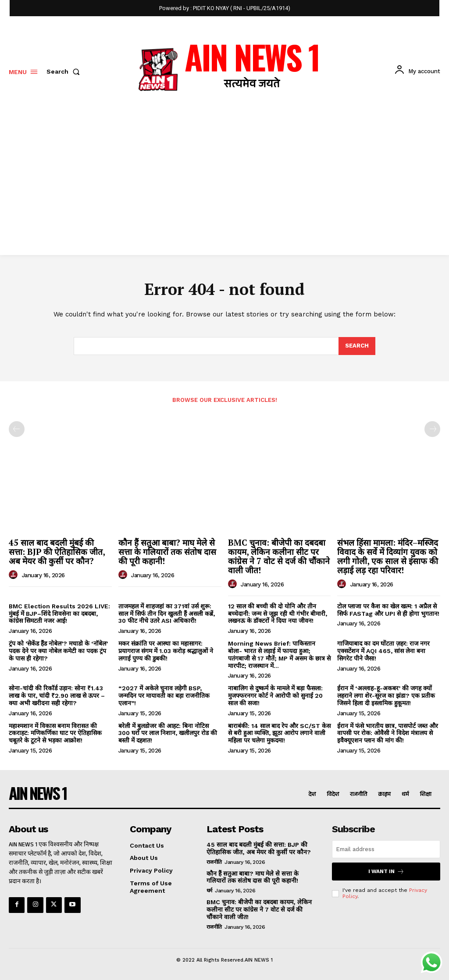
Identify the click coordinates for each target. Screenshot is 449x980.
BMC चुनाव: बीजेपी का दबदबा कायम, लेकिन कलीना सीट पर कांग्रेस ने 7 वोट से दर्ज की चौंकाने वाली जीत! (279, 556)
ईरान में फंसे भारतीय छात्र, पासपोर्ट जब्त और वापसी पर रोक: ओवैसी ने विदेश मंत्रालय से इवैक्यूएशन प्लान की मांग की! (388, 733)
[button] (65, 71)
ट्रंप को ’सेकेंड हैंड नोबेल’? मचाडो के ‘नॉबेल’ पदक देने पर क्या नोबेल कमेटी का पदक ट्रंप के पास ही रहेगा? (58, 651)
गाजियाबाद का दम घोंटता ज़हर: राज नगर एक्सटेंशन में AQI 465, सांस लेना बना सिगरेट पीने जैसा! (383, 651)
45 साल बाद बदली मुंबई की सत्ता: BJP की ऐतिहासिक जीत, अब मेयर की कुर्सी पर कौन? (57, 552)
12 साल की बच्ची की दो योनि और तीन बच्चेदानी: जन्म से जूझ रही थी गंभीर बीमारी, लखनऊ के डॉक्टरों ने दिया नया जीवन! (278, 614)
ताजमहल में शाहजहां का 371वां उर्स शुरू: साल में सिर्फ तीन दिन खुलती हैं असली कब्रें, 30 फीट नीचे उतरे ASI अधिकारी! (167, 614)
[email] (386, 849)
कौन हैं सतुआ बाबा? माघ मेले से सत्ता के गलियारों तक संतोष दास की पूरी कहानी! (167, 552)
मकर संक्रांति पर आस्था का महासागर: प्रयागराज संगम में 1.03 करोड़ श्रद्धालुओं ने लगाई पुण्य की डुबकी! (166, 651)
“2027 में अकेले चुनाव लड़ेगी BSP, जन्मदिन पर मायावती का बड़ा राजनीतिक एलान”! (164, 696)
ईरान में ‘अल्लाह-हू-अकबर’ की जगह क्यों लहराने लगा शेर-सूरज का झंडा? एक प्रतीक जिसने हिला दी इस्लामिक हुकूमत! (386, 696)
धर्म (209, 891)
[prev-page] (17, 429)
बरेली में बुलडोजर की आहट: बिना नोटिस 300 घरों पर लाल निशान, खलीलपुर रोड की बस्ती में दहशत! (168, 733)
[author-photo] (14, 575)
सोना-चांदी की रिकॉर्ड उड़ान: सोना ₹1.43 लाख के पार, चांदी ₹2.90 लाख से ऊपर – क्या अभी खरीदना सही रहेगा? (57, 696)
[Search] (357, 346)
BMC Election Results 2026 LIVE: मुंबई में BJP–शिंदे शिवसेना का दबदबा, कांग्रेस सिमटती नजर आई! (59, 614)
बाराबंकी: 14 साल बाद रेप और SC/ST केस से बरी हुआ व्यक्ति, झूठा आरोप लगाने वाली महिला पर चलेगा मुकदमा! (279, 733)
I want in (386, 872)
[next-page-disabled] (432, 429)
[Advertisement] (224, 189)
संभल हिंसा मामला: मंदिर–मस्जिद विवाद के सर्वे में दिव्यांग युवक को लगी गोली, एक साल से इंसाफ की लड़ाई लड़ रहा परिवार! (388, 556)
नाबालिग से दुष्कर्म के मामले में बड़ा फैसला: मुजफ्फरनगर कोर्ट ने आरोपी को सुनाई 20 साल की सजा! (275, 696)
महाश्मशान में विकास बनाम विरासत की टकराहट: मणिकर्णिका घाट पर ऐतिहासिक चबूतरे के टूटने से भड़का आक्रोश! (55, 733)
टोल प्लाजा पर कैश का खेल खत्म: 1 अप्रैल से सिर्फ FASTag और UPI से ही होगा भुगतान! (388, 610)
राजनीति (214, 862)
